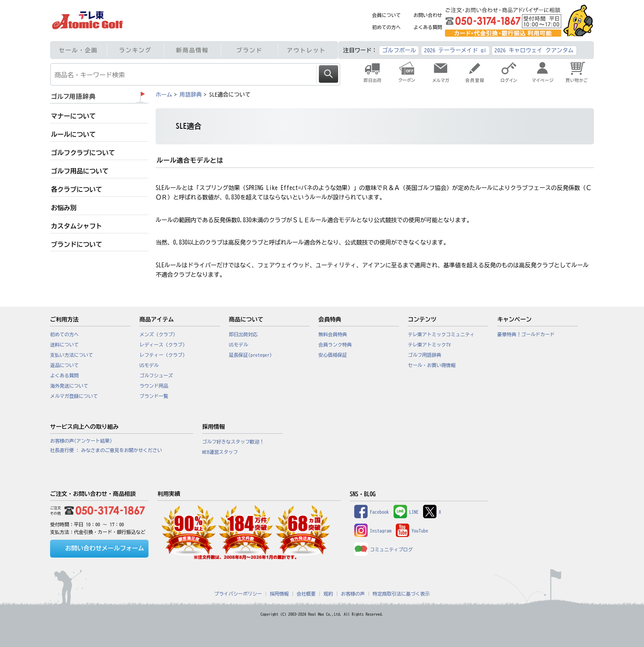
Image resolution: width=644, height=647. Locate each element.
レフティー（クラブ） (163, 355)
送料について (64, 345)
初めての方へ (386, 27)
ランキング (135, 50)
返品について (64, 365)
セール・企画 (78, 50)
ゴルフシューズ (156, 376)
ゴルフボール (399, 50)
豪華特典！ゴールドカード (526, 334)
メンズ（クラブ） (159, 334)
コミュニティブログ (383, 550)
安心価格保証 (333, 355)
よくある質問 (428, 27)
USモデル (149, 365)
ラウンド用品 (154, 386)
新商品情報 (193, 50)
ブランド (250, 50)
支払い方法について (72, 355)
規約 (328, 594)
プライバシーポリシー (238, 594)
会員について (386, 15)
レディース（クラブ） (163, 345)
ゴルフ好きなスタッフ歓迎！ (233, 442)
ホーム (164, 94)
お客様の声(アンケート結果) (81, 441)
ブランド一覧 (154, 396)
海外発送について (69, 386)
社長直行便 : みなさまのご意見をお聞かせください (106, 450)
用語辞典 (191, 94)
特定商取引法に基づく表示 (401, 594)
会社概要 (306, 594)
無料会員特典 (333, 334)
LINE (406, 512)
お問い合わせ (428, 15)
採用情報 (279, 594)
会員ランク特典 (335, 345)
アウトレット (307, 50)
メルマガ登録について (74, 396)
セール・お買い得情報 (432, 365)
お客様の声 (353, 594)
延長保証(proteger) (250, 355)
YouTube (412, 531)
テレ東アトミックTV (429, 345)
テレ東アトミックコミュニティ (441, 334)
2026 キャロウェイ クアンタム (534, 50)
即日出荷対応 (243, 334)
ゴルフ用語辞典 (425, 355)
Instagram (373, 531)
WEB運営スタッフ (220, 452)
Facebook (372, 512)
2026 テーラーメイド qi (455, 50)
